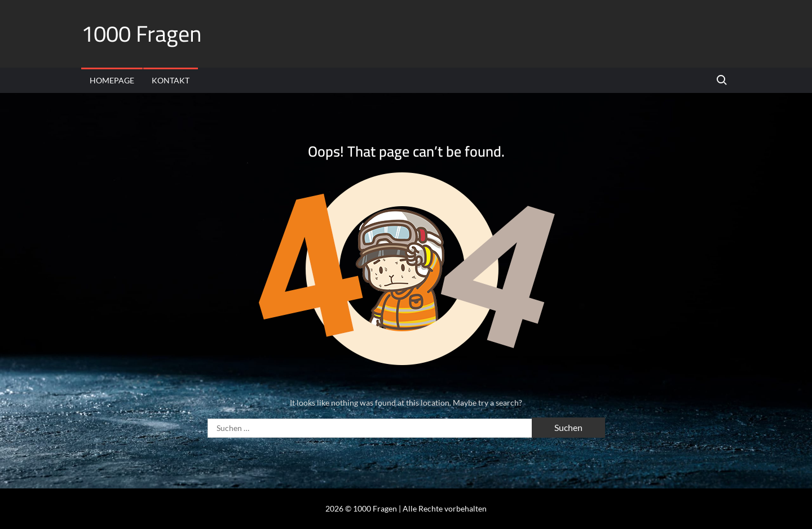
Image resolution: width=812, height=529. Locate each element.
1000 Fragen (142, 34)
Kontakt (171, 80)
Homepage (112, 80)
